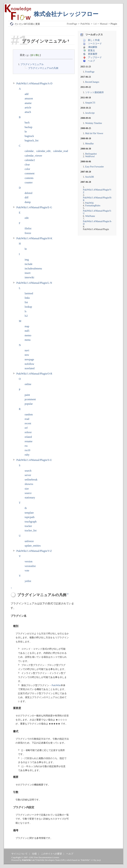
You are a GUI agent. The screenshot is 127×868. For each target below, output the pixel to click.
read (27, 419)
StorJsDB (89, 177)
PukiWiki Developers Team (48, 860)
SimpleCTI (90, 103)
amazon (29, 98)
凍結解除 (93, 47)
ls (26, 311)
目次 (22, 55)
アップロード (95, 57)
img (27, 260)
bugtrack (29, 136)
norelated (30, 368)
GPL (63, 860)
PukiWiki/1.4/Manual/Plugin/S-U (34, 460)
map (27, 326)
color (27, 169)
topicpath (30, 517)
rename (29, 441)
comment (30, 173)
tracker (28, 526)
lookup (28, 307)
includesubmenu (33, 268)
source (28, 493)
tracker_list (31, 530)
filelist (28, 228)
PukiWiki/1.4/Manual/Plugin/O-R (34, 374)
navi (27, 350)
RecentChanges (92, 82)
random (29, 414)
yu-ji (99, 860)
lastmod (29, 293)
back (27, 123)
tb (26, 508)
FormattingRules (93, 206)
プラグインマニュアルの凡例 (43, 68)
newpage (29, 359)
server (28, 475)
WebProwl (90, 156)
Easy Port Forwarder (95, 167)
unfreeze (29, 541)
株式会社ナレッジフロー (66, 14)
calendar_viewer (33, 156)
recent (28, 423)
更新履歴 (93, 54)
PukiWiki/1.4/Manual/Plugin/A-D (34, 83)
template (29, 513)
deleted (28, 193)
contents (29, 178)
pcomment (30, 399)
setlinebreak (31, 480)
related (28, 437)
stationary (30, 498)
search (28, 471)
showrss (29, 484)
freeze (28, 233)
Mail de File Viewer (94, 133)
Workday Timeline (94, 123)
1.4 (95, 24)
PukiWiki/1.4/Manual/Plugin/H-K (34, 238)
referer (28, 432)
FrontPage (72, 24)
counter (29, 182)
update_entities (33, 546)
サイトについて (20, 854)
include (29, 264)
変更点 (91, 51)
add (27, 94)
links (27, 298)
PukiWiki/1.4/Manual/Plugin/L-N (34, 283)
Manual (104, 24)
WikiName (90, 216)
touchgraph (31, 522)
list (26, 302)
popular (29, 404)
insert (28, 273)
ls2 (26, 316)
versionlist (30, 566)
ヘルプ (91, 61)
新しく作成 (94, 40)
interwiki (29, 277)
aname (28, 103)
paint (27, 395)
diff (27, 197)
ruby (27, 455)
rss (26, 446)
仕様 (34, 854)
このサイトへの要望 (51, 854)
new (27, 355)
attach (28, 112)
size (27, 489)
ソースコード (95, 44)
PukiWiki (85, 24)
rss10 (27, 450)
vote (27, 571)
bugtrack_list (32, 140)
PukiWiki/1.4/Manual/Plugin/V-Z (34, 551)
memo (28, 335)
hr (26, 249)
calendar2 (30, 160)
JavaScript (90, 113)
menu (28, 340)
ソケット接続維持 (94, 92)
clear (27, 165)
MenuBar (89, 144)
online (28, 384)
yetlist (28, 581)
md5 (27, 331)
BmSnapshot (91, 154)
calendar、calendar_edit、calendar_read (46, 151)
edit (27, 218)
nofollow (29, 364)
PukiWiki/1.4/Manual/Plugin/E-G (34, 207)
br (26, 132)
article (28, 108)
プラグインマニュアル (32, 64)
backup (28, 127)
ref (26, 428)
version (29, 561)
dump (28, 202)
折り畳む (36, 55)
